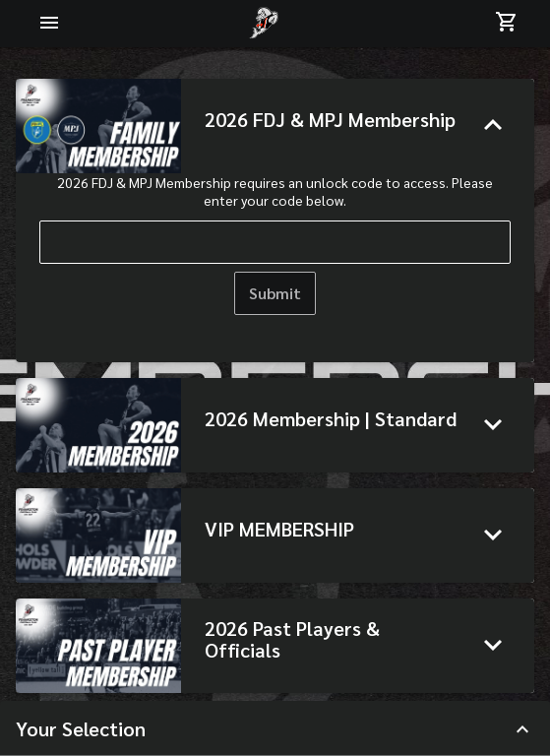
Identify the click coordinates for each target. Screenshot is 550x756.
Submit (275, 293)
